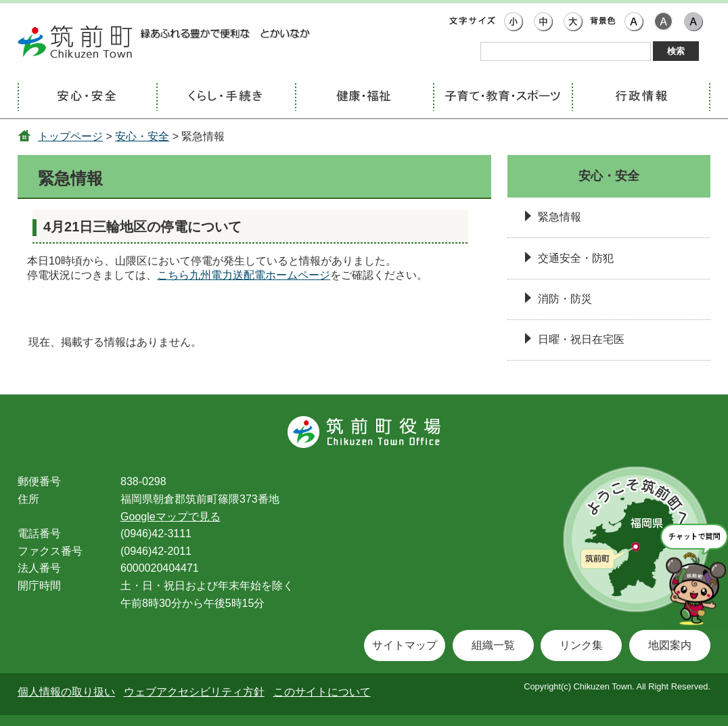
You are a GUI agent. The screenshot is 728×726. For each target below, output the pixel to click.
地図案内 (670, 645)
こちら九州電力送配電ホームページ (244, 275)
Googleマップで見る (170, 517)
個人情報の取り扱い (66, 692)
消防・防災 (565, 299)
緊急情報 (560, 217)
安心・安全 (142, 136)
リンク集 (581, 645)
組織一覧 (493, 645)
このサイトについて (322, 692)
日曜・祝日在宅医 (581, 339)
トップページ (70, 136)
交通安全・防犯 (576, 258)
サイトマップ (405, 645)
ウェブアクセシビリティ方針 (194, 692)
